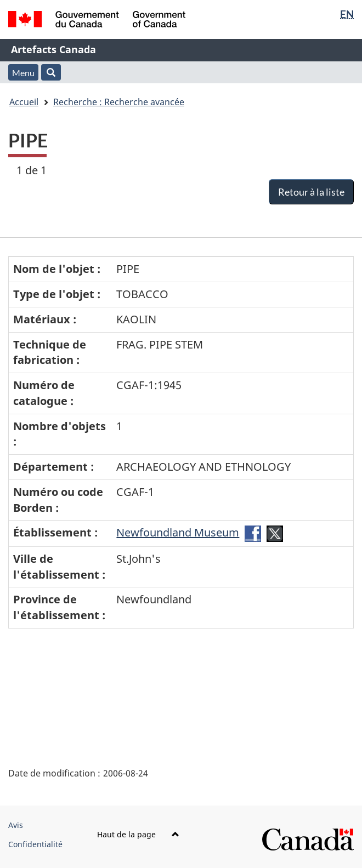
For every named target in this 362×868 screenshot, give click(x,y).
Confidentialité (35, 844)
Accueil (24, 102)
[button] (51, 72)
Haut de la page (138, 834)
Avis (16, 825)
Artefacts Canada (53, 49)
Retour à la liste (311, 192)
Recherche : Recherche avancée (119, 102)
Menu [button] (23, 73)
